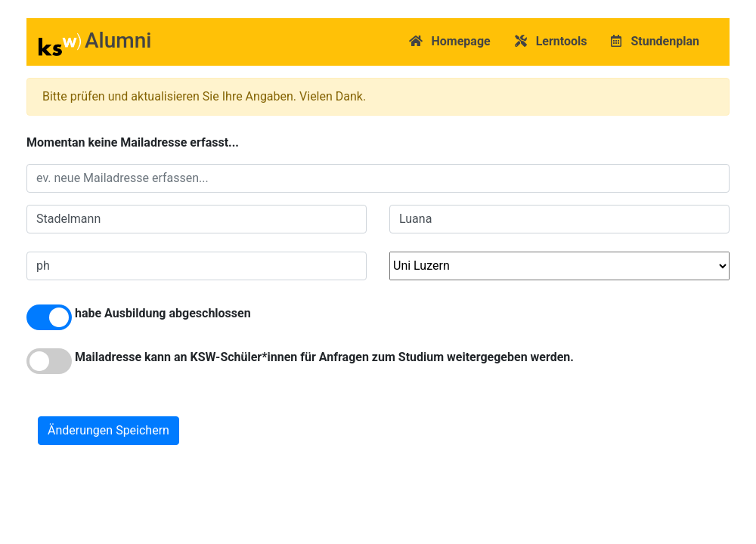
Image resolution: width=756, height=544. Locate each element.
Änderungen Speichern (108, 430)
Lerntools (551, 41)
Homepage (450, 41)
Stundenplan (655, 41)
